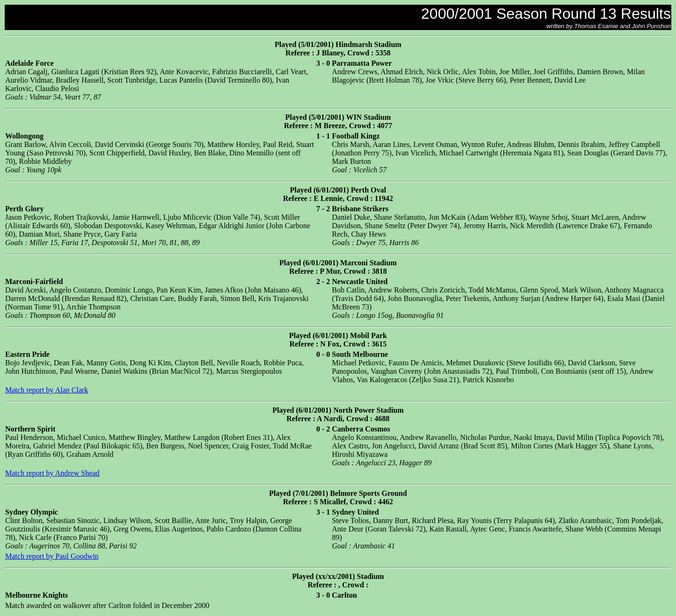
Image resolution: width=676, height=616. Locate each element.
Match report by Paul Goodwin (52, 556)
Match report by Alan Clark (47, 390)
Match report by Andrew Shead (52, 473)
